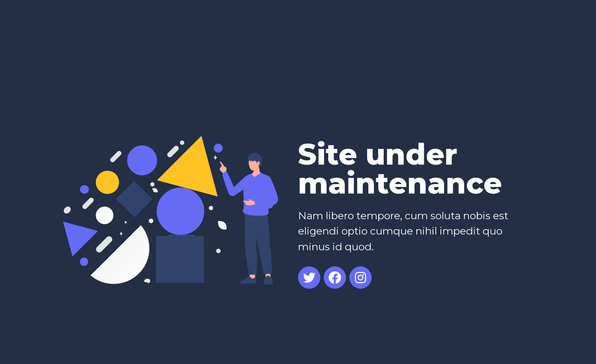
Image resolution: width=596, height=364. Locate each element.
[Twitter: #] (309, 278)
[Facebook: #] (335, 278)
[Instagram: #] (360, 278)
